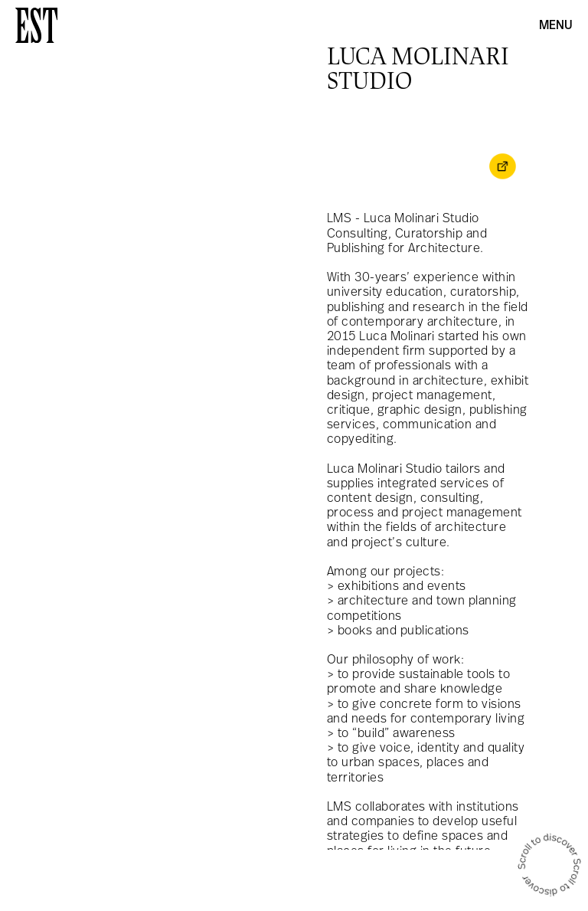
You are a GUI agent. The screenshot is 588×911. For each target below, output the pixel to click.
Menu (556, 26)
